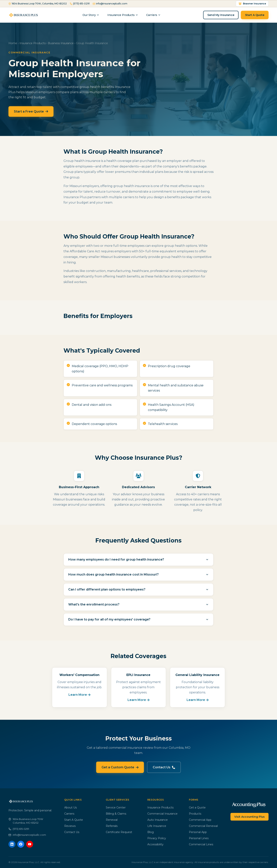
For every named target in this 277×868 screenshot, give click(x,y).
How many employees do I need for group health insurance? (138, 559)
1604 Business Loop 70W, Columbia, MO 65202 (38, 4)
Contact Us (164, 767)
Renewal (112, 820)
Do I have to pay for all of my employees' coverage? (138, 619)
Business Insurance (61, 43)
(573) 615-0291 (80, 4)
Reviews (70, 826)
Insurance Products (123, 15)
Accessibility (155, 844)
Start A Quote (255, 15)
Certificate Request (119, 832)
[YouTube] (30, 844)
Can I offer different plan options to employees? (138, 589)
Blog (151, 832)
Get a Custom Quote (120, 767)
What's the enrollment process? (138, 604)
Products (195, 814)
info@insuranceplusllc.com (110, 4)
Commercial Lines (201, 844)
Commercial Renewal (203, 826)
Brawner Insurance (252, 4)
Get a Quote (197, 808)
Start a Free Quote (31, 111)
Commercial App (200, 820)
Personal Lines (199, 838)
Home (13, 43)
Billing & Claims (116, 814)
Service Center (116, 808)
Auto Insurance (158, 820)
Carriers (69, 814)
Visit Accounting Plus (249, 817)
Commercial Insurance (162, 814)
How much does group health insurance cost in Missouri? (138, 574)
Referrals (112, 826)
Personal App (198, 832)
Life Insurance (157, 826)
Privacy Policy (157, 838)
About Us (71, 808)
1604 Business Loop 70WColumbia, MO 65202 (26, 821)
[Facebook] (21, 844)
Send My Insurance (221, 15)
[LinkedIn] (12, 844)
